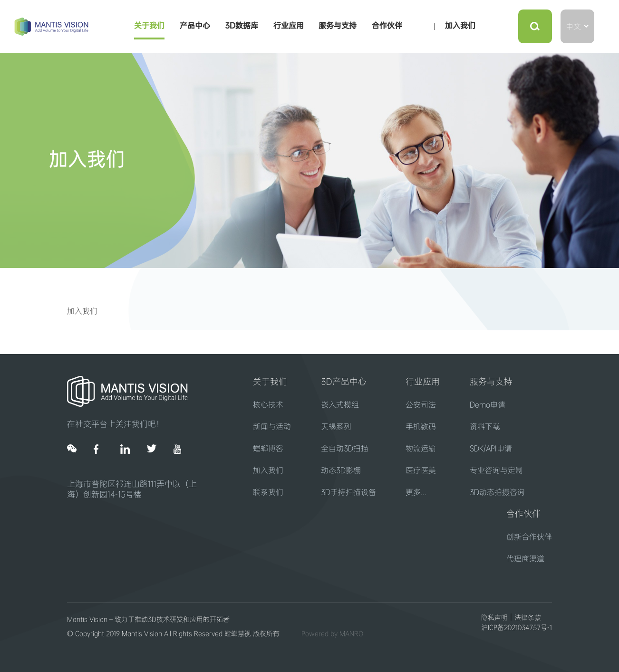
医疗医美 (421, 470)
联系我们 (268, 492)
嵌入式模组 (340, 405)
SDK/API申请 (491, 448)
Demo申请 (488, 405)
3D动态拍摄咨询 (497, 492)
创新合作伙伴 (529, 537)
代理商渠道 (525, 559)
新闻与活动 (272, 427)
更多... (416, 492)
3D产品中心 (344, 382)
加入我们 (460, 25)
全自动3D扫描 (345, 448)
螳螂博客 (268, 448)
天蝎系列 (336, 427)
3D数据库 (242, 25)
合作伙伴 (387, 25)
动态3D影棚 (341, 470)
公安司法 (421, 405)
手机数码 (421, 427)
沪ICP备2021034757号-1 (517, 627)
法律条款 (528, 617)
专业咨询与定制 (496, 470)
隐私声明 (494, 617)
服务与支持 (338, 25)
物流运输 (421, 448)
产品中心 (195, 25)
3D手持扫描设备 (348, 492)
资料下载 (485, 427)
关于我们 (149, 25)
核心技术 (268, 405)
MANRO (351, 634)
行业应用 (289, 25)
